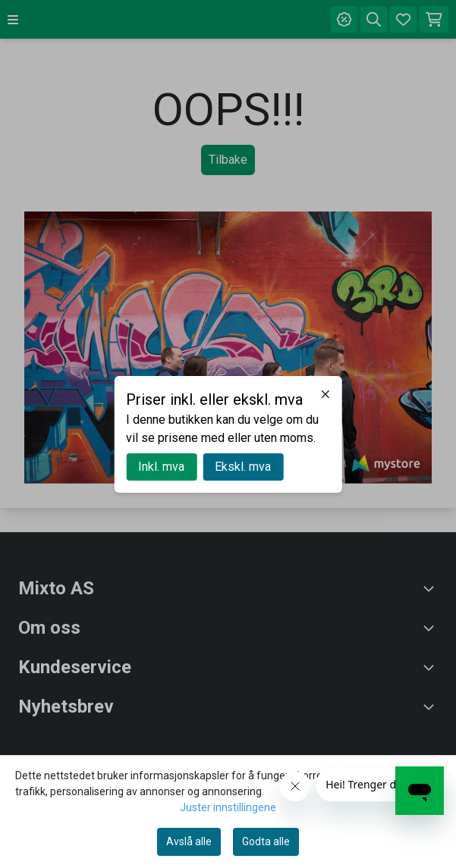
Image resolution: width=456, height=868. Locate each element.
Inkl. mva (161, 467)
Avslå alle (189, 841)
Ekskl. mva (243, 467)
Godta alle (266, 841)
